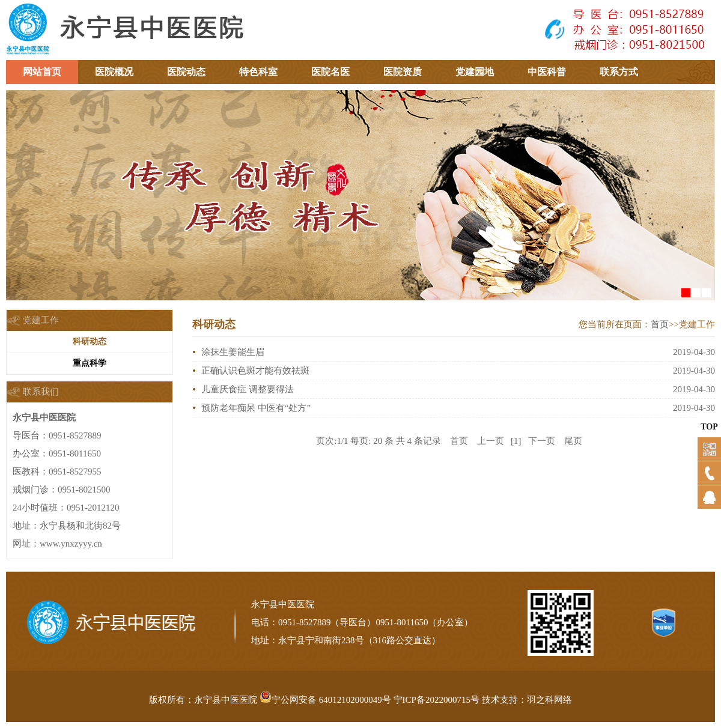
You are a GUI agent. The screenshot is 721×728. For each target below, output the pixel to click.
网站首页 (42, 72)
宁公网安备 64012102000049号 (325, 700)
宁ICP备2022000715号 (437, 700)
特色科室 (258, 72)
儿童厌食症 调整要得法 (248, 389)
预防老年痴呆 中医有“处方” (256, 408)
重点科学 (90, 363)
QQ (704, 519)
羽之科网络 (549, 700)
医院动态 (186, 72)
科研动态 (90, 341)
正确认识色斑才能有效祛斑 (255, 371)
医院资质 (403, 72)
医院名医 (330, 72)
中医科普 (547, 72)
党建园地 (475, 72)
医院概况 (114, 72)
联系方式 (619, 72)
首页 (660, 324)
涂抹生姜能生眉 (233, 352)
